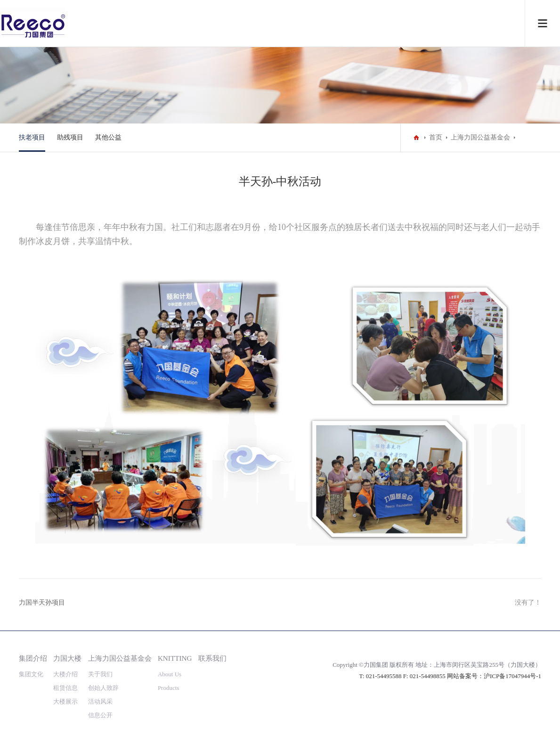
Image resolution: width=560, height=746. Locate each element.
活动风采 (100, 701)
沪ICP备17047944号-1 (512, 676)
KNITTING (175, 658)
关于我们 (100, 674)
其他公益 (108, 137)
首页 (436, 137)
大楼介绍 (65, 674)
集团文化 (31, 674)
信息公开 (100, 715)
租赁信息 (65, 688)
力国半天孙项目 (42, 603)
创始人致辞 (103, 688)
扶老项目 (32, 137)
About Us (170, 674)
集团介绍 (33, 658)
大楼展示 (65, 701)
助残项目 (70, 137)
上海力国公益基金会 (480, 137)
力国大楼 (67, 658)
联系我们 (212, 658)
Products (169, 688)
